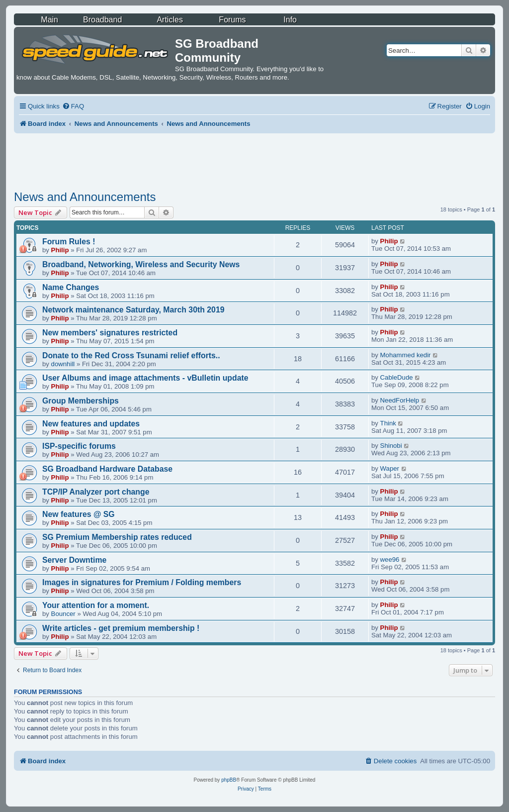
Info (290, 20)
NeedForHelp (400, 400)
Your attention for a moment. (96, 605)
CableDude (397, 377)
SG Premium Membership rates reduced (117, 537)
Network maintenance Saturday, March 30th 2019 (133, 310)
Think (388, 423)
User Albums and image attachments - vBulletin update (145, 378)
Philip (60, 250)
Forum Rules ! (69, 242)
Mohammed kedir (406, 355)
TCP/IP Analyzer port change (96, 492)
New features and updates (91, 424)
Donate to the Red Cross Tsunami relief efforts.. (131, 355)
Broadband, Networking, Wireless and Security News (141, 264)
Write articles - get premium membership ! (121, 628)
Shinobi (391, 446)
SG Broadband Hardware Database (107, 469)
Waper (390, 468)
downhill (63, 364)
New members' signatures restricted (110, 333)
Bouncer (63, 614)
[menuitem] (73, 106)
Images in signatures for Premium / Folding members (142, 582)
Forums (232, 20)
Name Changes (71, 287)
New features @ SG (79, 514)
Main (49, 20)
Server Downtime (74, 560)
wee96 (390, 559)
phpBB (229, 780)
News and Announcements (85, 197)
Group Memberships (81, 401)
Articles (170, 20)
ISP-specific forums (79, 446)
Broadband (102, 20)
